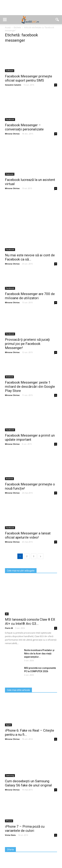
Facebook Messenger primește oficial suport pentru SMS (29, 78)
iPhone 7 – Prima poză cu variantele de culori (25, 829)
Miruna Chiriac (12, 134)
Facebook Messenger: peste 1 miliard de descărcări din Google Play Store (30, 387)
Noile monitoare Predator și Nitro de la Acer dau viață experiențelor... (39, 654)
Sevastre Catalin (13, 85)
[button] (57, 20)
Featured (10, 174)
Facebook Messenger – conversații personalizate (24, 127)
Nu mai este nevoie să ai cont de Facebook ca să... (30, 257)
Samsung (10, 775)
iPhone (9, 821)
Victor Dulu (10, 835)
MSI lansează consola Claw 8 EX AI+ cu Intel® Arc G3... (30, 622)
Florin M (9, 628)
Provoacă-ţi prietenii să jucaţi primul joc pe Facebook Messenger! (27, 344)
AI (7, 614)
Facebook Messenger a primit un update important (30, 437)
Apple (8, 725)
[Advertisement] (31, 9)
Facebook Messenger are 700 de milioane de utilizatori (30, 296)
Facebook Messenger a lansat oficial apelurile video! (28, 535)
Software (10, 71)
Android (9, 377)
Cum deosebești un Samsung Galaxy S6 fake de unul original (28, 783)
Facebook (10, 119)
